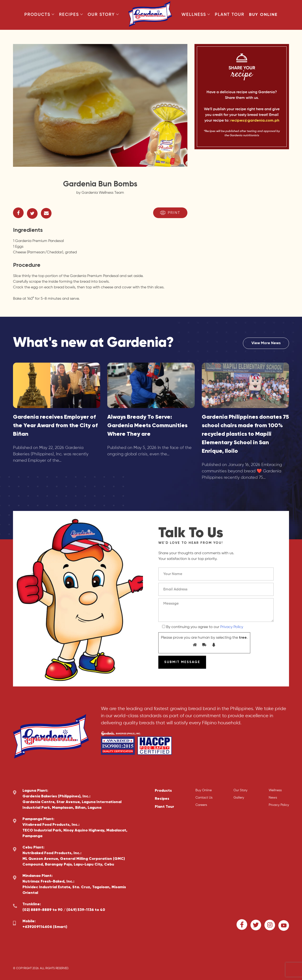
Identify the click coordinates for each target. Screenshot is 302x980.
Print (170, 213)
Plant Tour (230, 15)
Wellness (196, 15)
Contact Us (204, 798)
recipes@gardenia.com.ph (255, 121)
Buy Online (263, 15)
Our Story (103, 15)
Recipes (71, 15)
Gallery (239, 798)
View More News (266, 343)
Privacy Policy (232, 627)
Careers (201, 805)
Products (39, 15)
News (273, 798)
